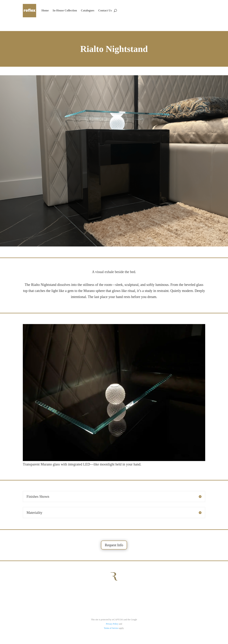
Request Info (114, 545)
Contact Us (105, 10)
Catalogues (88, 10)
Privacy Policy (112, 624)
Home (45, 10)
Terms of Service (111, 628)
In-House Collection (65, 10)
